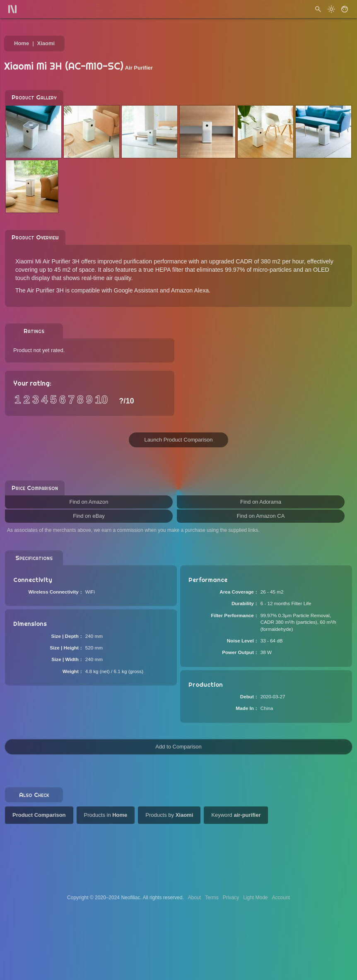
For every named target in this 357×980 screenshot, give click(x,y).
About (194, 898)
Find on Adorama (261, 502)
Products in (106, 815)
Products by (169, 815)
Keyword (236, 815)
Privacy (231, 898)
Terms (212, 898)
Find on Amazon (89, 502)
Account (281, 898)
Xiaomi (46, 43)
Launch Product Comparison (179, 440)
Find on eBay (89, 516)
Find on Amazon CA (261, 516)
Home (22, 43)
